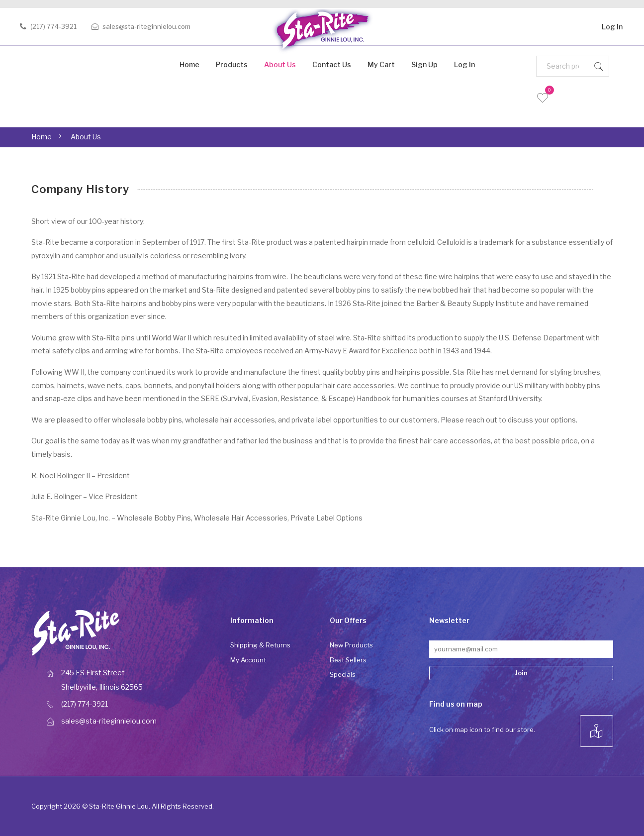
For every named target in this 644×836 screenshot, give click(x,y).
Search (599, 66)
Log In (612, 25)
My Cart (381, 64)
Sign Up (424, 64)
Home (189, 64)
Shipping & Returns (260, 645)
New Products (351, 645)
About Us (280, 64)
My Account (248, 660)
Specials (343, 674)
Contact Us (332, 64)
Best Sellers (348, 660)
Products (232, 64)
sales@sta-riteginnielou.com (146, 26)
